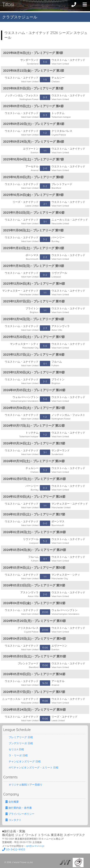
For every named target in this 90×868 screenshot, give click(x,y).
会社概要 (12, 802)
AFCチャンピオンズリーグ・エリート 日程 (32, 767)
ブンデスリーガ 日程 (19, 743)
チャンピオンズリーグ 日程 (23, 761)
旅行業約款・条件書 (19, 808)
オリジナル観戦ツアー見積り (24, 785)
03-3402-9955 (14, 849)
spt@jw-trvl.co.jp (35, 846)
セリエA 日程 (15, 749)
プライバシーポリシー (20, 814)
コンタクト (13, 820)
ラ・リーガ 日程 (17, 755)
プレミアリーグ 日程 (19, 737)
